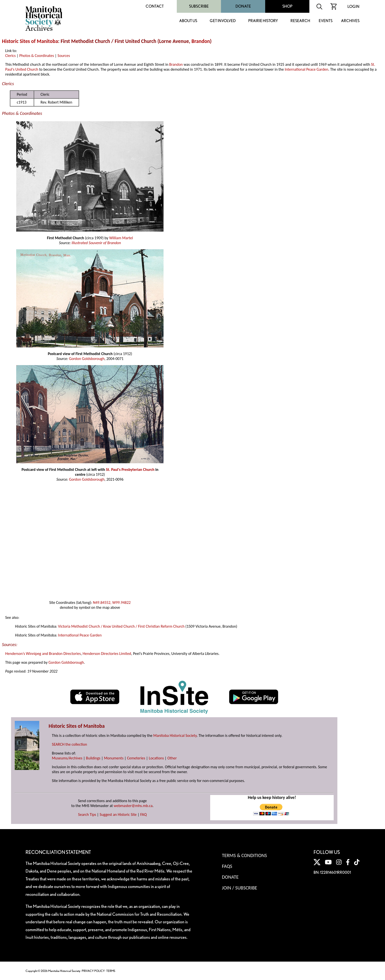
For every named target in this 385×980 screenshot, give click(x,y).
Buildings (93, 758)
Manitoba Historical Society (175, 735)
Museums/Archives (67, 758)
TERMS (111, 971)
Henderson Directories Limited (107, 654)
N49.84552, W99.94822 (112, 603)
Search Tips (87, 814)
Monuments (114, 758)
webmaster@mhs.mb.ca (133, 806)
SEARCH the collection (69, 744)
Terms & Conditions (244, 855)
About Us (188, 21)
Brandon (201, 41)
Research (300, 21)
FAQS (227, 866)
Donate (243, 6)
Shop (287, 6)
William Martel (121, 238)
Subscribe (199, 6)
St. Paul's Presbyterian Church (130, 470)
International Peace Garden (307, 69)
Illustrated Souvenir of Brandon (96, 243)
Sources (64, 56)
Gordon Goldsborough (87, 359)
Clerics (10, 56)
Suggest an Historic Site (118, 814)
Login (353, 7)
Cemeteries (136, 758)
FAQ (143, 814)
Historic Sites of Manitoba (30, 41)
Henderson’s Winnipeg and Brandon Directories (43, 654)
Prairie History (263, 21)
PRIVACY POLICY (93, 971)
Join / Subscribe (240, 888)
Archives (350, 21)
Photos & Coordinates (36, 56)
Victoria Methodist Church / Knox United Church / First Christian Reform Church (121, 626)
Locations (156, 758)
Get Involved (223, 21)
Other (172, 758)
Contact (155, 6)
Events (326, 21)
